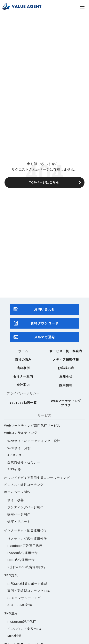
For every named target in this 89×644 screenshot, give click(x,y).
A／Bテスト (16, 455)
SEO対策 (11, 575)
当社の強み (23, 360)
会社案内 (23, 385)
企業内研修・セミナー (24, 462)
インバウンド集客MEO (24, 629)
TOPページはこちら (44, 182)
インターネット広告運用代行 (25, 530)
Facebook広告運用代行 (25, 546)
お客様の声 (66, 368)
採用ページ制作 (19, 514)
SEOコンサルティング (24, 598)
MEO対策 (14, 636)
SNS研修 (14, 469)
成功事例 (23, 368)
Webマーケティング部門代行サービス (32, 425)
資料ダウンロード (36, 323)
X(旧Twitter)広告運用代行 (26, 567)
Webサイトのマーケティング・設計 (34, 441)
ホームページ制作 (17, 492)
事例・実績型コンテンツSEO (29, 591)
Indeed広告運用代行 (23, 553)
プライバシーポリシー (23, 393)
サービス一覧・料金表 (66, 351)
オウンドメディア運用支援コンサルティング (37, 478)
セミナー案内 (23, 376)
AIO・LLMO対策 (20, 605)
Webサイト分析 (19, 448)
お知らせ (66, 376)
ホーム (23, 351)
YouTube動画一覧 (23, 403)
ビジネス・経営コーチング (24, 485)
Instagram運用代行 (22, 621)
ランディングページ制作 (25, 507)
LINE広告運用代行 (21, 560)
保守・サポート (19, 521)
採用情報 (66, 385)
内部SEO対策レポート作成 (27, 584)
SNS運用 (11, 613)
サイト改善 (16, 500)
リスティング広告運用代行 (27, 539)
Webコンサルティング (21, 433)
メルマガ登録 (34, 337)
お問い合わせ (34, 309)
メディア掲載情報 (66, 360)
